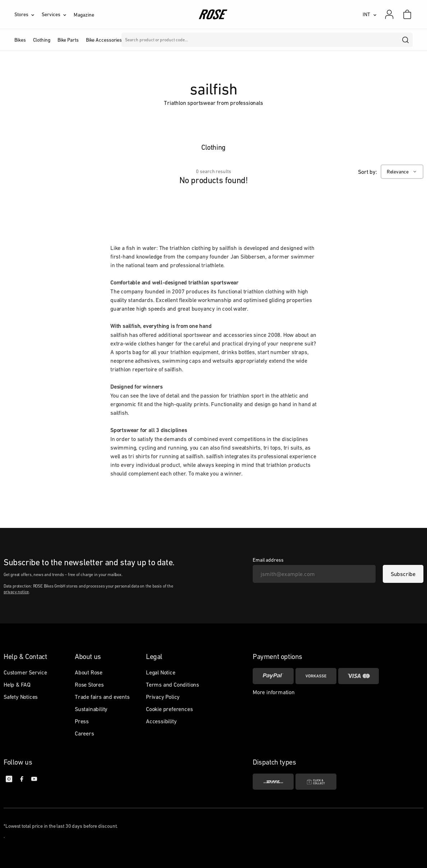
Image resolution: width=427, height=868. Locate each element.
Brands (153, 40)
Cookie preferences (169, 709)
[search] (406, 40)
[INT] (370, 14)
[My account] (389, 14)
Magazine (84, 15)
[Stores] (28, 14)
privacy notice (16, 592)
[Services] (58, 14)
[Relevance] (402, 172)
